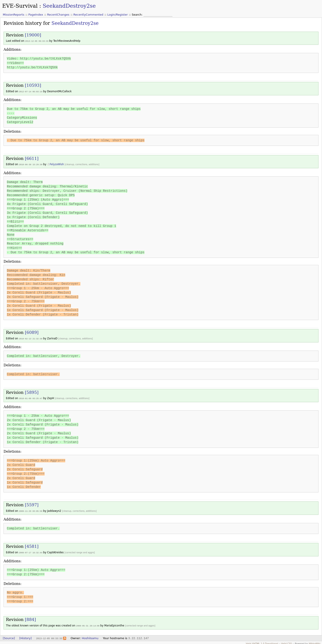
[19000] (33, 35)
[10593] (33, 85)
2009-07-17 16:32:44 (31, 551)
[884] (30, 618)
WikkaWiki (315, 642)
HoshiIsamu (90, 636)
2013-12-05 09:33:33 (37, 41)
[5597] (32, 504)
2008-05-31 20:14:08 (88, 624)
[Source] (9, 636)
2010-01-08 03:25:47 (31, 397)
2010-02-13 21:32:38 (31, 338)
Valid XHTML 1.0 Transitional (262, 642)
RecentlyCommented (88, 15)
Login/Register (118, 15)
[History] (25, 636)
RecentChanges (58, 15)
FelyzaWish (57, 164)
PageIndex (36, 15)
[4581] (32, 545)
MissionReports (14, 15)
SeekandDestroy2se (69, 6)
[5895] (32, 392)
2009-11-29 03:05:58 (31, 510)
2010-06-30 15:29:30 (31, 164)
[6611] (32, 158)
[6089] (32, 332)
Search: (138, 15)
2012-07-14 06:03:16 (31, 91)
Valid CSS (287, 642)
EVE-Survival (20, 6)
